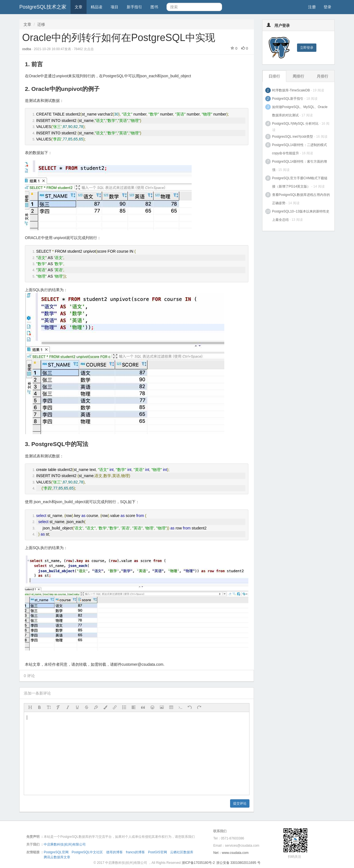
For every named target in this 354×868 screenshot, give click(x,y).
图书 (154, 7)
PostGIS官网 (158, 852)
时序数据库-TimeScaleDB (291, 90)
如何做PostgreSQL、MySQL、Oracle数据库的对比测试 (300, 111)
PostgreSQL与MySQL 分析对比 (295, 124)
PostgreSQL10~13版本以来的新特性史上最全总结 (301, 216)
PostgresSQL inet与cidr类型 (293, 137)
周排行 (298, 76)
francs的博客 (135, 852)
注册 (312, 7)
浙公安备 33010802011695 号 (238, 863)
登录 (327, 7)
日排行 (274, 76)
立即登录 (307, 48)
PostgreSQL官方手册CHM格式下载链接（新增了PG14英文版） (300, 182)
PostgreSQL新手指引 (288, 99)
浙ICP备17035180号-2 (198, 863)
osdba (27, 49)
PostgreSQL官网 (56, 852)
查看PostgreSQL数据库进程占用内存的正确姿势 (301, 199)
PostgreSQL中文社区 (87, 852)
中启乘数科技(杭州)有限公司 (65, 844)
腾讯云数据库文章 (57, 857)
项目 (114, 7)
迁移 (41, 24)
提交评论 (240, 803)
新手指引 (134, 7)
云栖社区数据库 (182, 852)
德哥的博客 (114, 852)
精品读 (97, 7)
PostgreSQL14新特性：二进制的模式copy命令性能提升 (300, 149)
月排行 (322, 76)
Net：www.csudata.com (231, 853)
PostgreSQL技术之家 (43, 7)
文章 (79, 7)
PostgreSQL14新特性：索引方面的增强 (300, 166)
